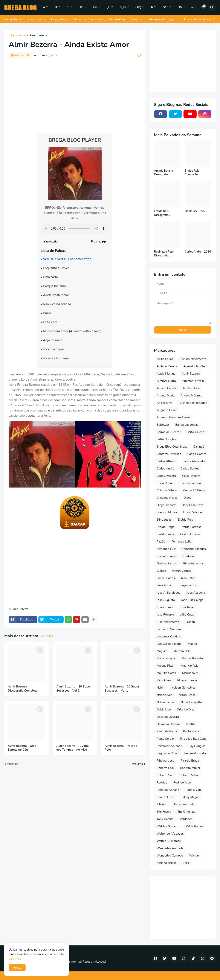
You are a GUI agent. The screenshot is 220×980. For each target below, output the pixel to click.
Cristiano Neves (167, 498)
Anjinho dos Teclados (193, 403)
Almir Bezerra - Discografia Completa (23, 689)
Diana (187, 498)
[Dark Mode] (194, 8)
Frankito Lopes (167, 556)
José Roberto (165, 615)
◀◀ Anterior (51, 242)
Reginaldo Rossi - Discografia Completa (165, 254)
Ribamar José (165, 761)
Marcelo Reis (182, 651)
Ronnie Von (193, 790)
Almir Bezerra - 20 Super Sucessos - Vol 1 (122, 689)
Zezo (186, 863)
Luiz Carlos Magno (169, 644)
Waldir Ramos (194, 826)
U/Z (180, 7)
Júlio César (187, 615)
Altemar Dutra (166, 381)
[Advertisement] (75, 94)
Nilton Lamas (166, 702)
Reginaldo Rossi (167, 753)
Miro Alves (164, 680)
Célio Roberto (191, 476)
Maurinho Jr (190, 673)
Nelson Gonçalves (183, 688)
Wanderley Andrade (170, 848)
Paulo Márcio (192, 731)
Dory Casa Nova (192, 505)
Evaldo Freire (165, 534)
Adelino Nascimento (193, 359)
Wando (194, 856)
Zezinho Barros (167, 863)
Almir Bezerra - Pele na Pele (121, 748)
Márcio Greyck (166, 658)
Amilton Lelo (191, 388)
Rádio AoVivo (116, 19)
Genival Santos (167, 563)
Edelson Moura (167, 512)
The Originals (186, 812)
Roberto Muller (190, 768)
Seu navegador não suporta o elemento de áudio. (75, 229)
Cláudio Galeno (167, 490)
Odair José (164, 709)
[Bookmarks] (203, 8)
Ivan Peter (188, 578)
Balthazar (163, 425)
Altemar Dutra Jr (193, 381)
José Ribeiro (188, 607)
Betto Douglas (166, 439)
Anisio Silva (164, 403)
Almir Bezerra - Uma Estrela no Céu (22, 748)
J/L (108, 7)
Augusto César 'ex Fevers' (174, 417)
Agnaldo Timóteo (195, 366)
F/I (95, 7)
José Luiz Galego (192, 600)
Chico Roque (165, 483)
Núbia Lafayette (191, 702)
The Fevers (164, 812)
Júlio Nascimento (168, 622)
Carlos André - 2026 (198, 252)
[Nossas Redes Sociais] (198, 19)
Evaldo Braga (165, 527)
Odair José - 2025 (196, 211)
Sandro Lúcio (165, 797)
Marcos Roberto (192, 658)
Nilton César (187, 695)
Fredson (188, 556)
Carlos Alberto (166, 461)
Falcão (161, 542)
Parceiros (136, 19)
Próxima (137, 764)
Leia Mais (15, 959)
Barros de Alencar (169, 432)
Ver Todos (47, 636)
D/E (81, 7)
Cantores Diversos (169, 454)
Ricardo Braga (190, 761)
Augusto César (167, 410)
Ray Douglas (197, 746)
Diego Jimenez (166, 505)
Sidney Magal (189, 797)
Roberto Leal (165, 768)
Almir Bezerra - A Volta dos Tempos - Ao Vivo (73, 748)
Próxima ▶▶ (99, 242)
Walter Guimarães (169, 841)
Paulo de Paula (167, 731)
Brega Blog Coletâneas (172, 447)
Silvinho (162, 804)
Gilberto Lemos (193, 563)
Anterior (12, 764)
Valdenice (186, 819)
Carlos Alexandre (194, 461)
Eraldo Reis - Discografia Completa (162, 213)
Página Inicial (13, 19)
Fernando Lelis (181, 542)
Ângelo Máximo (191, 396)
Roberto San (165, 775)
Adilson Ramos (167, 366)
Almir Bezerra (38, 36)
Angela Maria (165, 396)
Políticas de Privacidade (86, 19)
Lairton (190, 622)
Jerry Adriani (165, 585)
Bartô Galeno (196, 432)
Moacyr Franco (187, 680)
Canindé (199, 447)
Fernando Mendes (194, 549)
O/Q (138, 7)
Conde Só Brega (194, 490)
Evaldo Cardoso (191, 527)
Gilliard (161, 571)
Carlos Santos (190, 469)
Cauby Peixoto (166, 476)
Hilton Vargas (182, 571)
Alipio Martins (166, 374)
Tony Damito (165, 819)
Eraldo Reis (185, 520)
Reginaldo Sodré (195, 753)
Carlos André (165, 469)
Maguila (162, 651)
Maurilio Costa (166, 673)
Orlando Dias (186, 709)
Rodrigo (162, 783)
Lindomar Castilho (169, 636)
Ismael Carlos (166, 578)
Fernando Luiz (166, 549)
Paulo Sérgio (165, 739)
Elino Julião (164, 520)
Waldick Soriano (167, 826)
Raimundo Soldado (169, 746)
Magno (192, 644)
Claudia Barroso (190, 483)
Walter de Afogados (170, 834)
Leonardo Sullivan (169, 629)
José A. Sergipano (169, 593)
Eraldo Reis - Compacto (193, 173)
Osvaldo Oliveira (168, 717)
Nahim (161, 688)
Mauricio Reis (189, 666)
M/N (123, 7)
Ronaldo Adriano (168, 790)
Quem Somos (36, 19)
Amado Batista (167, 388)
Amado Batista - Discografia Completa (164, 173)
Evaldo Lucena (190, 534)
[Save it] (139, 55)
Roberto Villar (189, 775)
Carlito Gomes (197, 454)
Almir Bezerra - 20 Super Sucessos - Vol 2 (74, 689)
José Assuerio (196, 593)
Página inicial (17, 36)
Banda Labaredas (187, 425)
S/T (165, 7)
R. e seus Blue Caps (193, 739)
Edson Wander (193, 512)
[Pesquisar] (212, 8)
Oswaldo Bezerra (168, 724)
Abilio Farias (165, 359)
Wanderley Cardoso (170, 856)
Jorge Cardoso (189, 585)
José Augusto (166, 600)
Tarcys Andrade (184, 804)
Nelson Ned (164, 695)
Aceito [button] (17, 968)
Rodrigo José (182, 783)
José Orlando (165, 607)
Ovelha (191, 724)
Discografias (58, 19)
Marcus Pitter (166, 666)
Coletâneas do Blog (160, 19)
